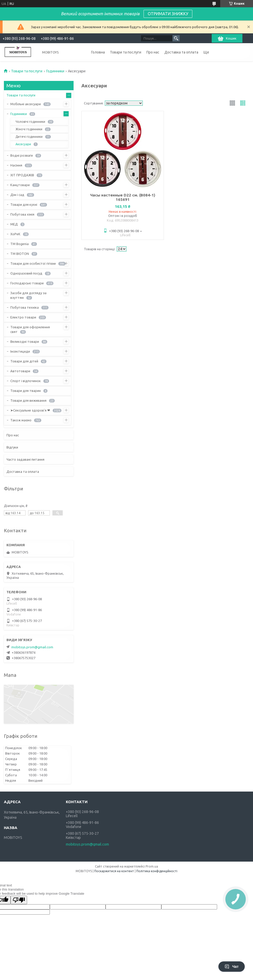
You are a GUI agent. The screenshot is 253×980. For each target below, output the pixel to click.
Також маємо (21, 420)
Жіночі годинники (29, 129)
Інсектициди (20, 351)
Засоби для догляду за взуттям (28, 295)
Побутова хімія (22, 214)
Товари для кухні (24, 204)
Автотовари (20, 371)
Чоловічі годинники (30, 122)
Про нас (153, 52)
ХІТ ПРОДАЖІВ (22, 175)
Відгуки (12, 447)
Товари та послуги (126, 52)
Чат (232, 967)
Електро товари (23, 317)
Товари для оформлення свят (30, 329)
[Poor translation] (19, 900)
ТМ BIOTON (20, 254)
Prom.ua (152, 866)
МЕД (14, 224)
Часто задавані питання (25, 459)
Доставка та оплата (181, 52)
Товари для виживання (28, 400)
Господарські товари (27, 283)
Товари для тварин (26, 391)
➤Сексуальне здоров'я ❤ (30, 410)
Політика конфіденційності (157, 871)
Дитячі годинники (29, 137)
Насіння (16, 165)
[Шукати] (176, 38)
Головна (98, 52)
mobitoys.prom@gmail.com (32, 647)
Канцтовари (20, 185)
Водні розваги (22, 155)
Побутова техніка (25, 307)
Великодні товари (25, 341)
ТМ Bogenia (19, 244)
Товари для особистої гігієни (33, 263)
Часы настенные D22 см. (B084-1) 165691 (123, 197)
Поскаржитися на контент (114, 871)
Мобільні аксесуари (26, 104)
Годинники (55, 71)
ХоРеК (15, 234)
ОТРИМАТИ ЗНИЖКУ (168, 14)
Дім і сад (17, 195)
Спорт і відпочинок (26, 381)
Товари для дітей (24, 361)
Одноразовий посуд (26, 273)
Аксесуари (23, 144)
